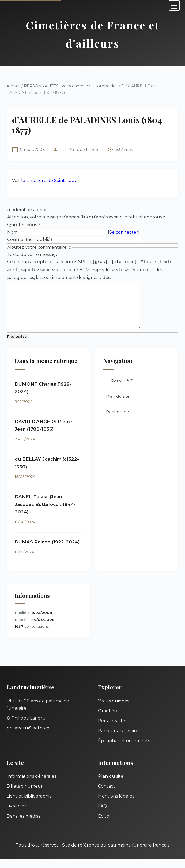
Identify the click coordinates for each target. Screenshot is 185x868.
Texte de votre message (33, 254)
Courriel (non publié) (30, 239)
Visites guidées (114, 709)
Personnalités (113, 729)
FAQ (103, 815)
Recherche (118, 420)
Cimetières (109, 719)
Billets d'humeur (25, 795)
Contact (107, 795)
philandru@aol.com (28, 737)
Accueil (14, 86)
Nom (12, 232)
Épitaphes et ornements (124, 749)
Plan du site (118, 405)
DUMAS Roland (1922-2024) (47, 550)
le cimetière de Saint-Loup (49, 180)
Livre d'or (16, 815)
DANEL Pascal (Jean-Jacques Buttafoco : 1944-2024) (45, 513)
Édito (104, 825)
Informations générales (31, 785)
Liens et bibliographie (29, 805)
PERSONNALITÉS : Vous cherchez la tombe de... (71, 86)
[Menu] (174, 5)
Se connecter (124, 232)
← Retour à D (120, 390)
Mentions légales (116, 805)
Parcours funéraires (119, 739)
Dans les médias (24, 825)
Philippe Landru (84, 150)
